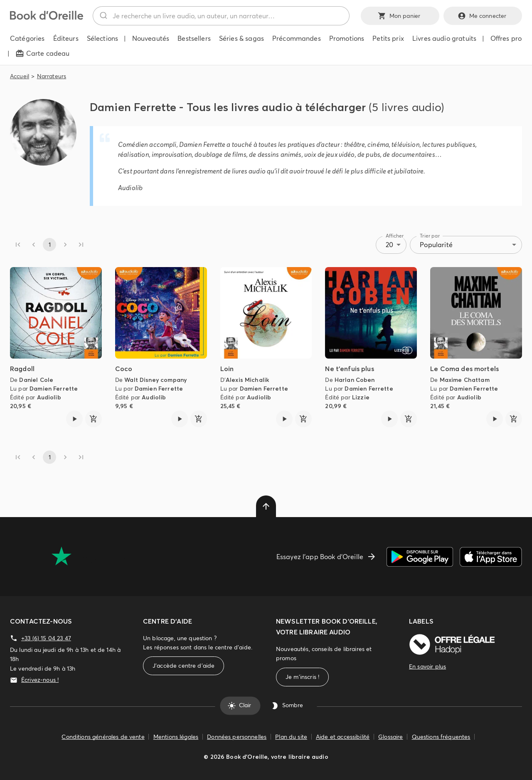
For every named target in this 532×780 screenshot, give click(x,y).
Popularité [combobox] (436, 245)
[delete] (266, 506)
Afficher (395, 235)
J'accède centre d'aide (183, 666)
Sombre (288, 706)
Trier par (430, 235)
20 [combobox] (389, 245)
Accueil (20, 76)
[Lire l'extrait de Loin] (284, 419)
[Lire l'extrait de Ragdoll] (74, 419)
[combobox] (221, 16)
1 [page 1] (49, 245)
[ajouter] (94, 419)
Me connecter (483, 16)
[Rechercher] (103, 16)
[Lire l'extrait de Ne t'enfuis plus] (389, 419)
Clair (240, 706)
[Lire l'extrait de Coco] (180, 419)
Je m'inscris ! (302, 677)
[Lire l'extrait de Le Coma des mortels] (495, 419)
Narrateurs (52, 76)
